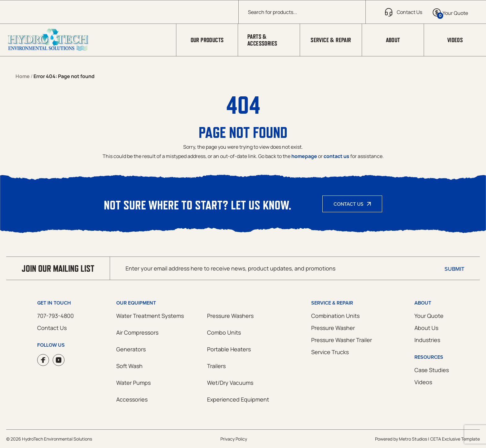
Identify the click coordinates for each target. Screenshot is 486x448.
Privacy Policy (234, 439)
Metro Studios (413, 439)
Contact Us (348, 204)
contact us (336, 156)
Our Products (207, 40)
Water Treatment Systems (150, 316)
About (393, 40)
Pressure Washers (230, 316)
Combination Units (335, 316)
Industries (427, 340)
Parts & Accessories (262, 40)
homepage (304, 156)
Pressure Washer (333, 328)
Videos (455, 40)
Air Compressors (137, 332)
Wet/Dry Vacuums (230, 383)
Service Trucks (330, 352)
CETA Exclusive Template (455, 439)
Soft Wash (129, 366)
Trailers (216, 366)
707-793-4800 (55, 316)
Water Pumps (133, 383)
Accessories (132, 399)
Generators (131, 349)
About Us (426, 328)
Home (23, 76)
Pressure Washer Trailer (342, 340)
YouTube (59, 360)
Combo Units (224, 332)
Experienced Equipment (238, 399)
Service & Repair (331, 40)
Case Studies (432, 370)
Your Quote (429, 316)
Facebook (43, 360)
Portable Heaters (229, 349)
